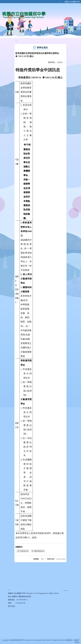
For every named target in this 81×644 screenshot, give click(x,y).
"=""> (65, 591)
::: (61, 2)
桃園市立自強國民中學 (72, 2)
